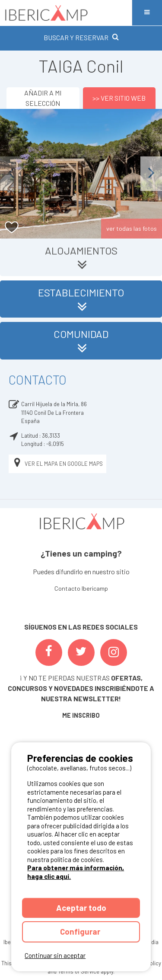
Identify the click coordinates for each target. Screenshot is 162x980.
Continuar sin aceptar (55, 955)
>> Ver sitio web (119, 98)
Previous (11, 173)
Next (151, 173)
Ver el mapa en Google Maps (57, 464)
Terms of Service (79, 971)
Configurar (81, 931)
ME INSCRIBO (81, 715)
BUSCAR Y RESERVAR (81, 37)
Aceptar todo (81, 908)
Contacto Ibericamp (81, 588)
